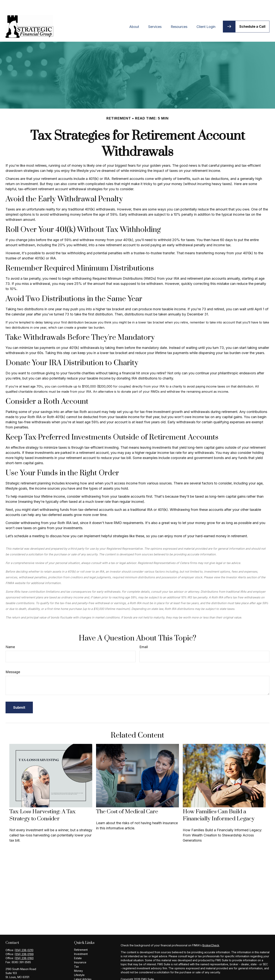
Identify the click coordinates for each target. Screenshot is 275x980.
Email (144, 635)
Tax (76, 955)
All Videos (80, 972)
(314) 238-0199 (24, 943)
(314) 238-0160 (24, 947)
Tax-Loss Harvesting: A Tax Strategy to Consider (42, 804)
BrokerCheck (211, 934)
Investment (81, 942)
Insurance (80, 951)
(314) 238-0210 (24, 939)
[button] (134, 15)
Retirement (81, 938)
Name (10, 635)
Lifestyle (79, 963)
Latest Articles (83, 968)
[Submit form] (19, 696)
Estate (78, 947)
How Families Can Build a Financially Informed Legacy (219, 804)
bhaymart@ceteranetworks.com (26, 972)
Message (13, 660)
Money (78, 959)
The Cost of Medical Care (127, 800)
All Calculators (83, 976)
